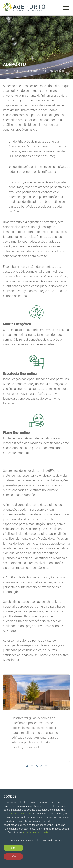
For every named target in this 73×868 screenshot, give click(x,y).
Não (13, 856)
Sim (13, 848)
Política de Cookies (22, 814)
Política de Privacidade (36, 832)
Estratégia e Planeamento (47, 71)
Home (6, 71)
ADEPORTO (20, 71)
